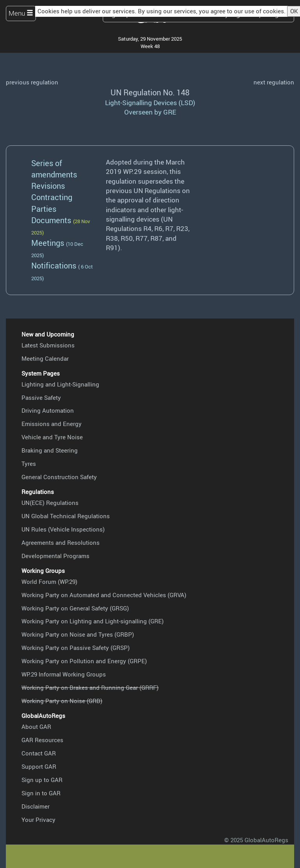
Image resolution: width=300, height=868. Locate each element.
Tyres (29, 464)
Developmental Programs (55, 556)
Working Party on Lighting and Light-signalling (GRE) (93, 621)
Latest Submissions (48, 345)
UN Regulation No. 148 (150, 92)
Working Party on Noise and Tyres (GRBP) (78, 634)
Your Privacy (38, 820)
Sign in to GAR (41, 793)
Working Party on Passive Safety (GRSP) (76, 648)
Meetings (48, 243)
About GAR (36, 727)
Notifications (54, 265)
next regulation (274, 82)
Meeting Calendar (45, 358)
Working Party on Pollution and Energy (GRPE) (84, 661)
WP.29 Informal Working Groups (64, 674)
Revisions (48, 186)
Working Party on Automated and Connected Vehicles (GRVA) (104, 595)
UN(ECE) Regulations (50, 503)
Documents (51, 220)
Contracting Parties (52, 203)
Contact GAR (39, 753)
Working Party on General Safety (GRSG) (75, 608)
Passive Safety (41, 397)
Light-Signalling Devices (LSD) (150, 103)
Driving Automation (48, 410)
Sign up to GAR (42, 780)
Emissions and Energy (52, 424)
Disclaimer (36, 806)
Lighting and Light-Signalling (60, 384)
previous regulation (32, 82)
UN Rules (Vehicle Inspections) (63, 529)
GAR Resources (42, 740)
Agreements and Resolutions (61, 542)
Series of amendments (54, 169)
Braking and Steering (50, 450)
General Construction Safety (59, 477)
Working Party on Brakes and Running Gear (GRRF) (90, 687)
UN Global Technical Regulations (66, 516)
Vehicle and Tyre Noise (52, 437)
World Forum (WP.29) (49, 582)
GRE (170, 112)
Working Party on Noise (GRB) (62, 701)
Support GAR (39, 766)
